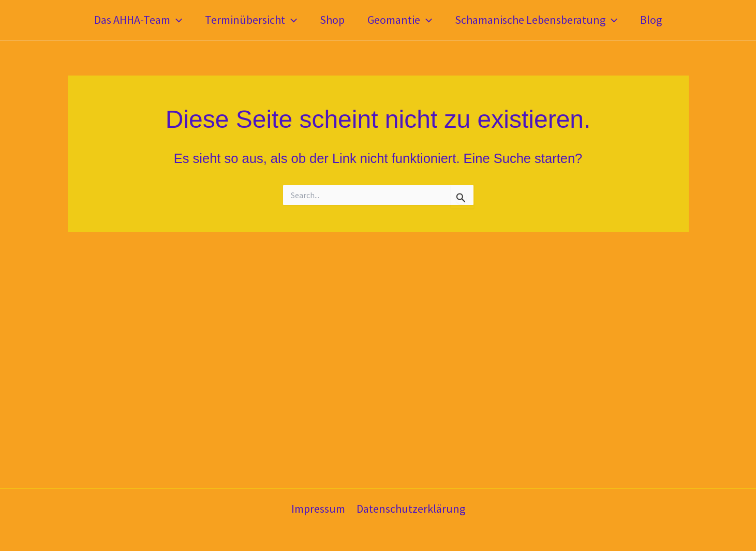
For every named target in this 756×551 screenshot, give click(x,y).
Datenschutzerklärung (411, 509)
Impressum (318, 509)
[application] (176, 20)
